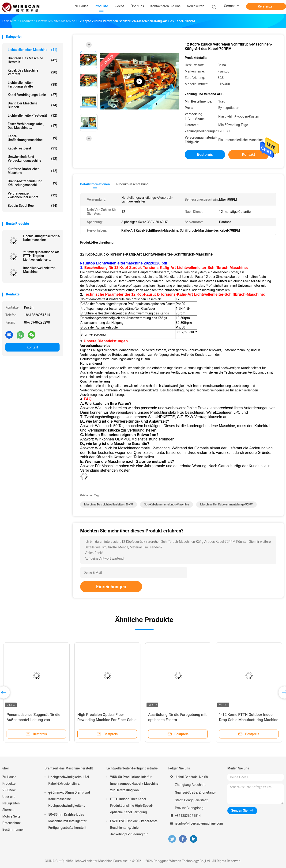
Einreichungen (111, 587)
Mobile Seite (11, 816)
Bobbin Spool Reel (32, 206)
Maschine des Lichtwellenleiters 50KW (109, 505)
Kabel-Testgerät (32, 148)
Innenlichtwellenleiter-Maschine (40, 270)
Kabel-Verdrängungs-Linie (32, 95)
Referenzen (266, 6)
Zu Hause (9, 777)
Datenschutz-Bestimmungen (13, 826)
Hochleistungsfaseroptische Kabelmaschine (41, 238)
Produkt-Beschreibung (132, 184)
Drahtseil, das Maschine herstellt (32, 60)
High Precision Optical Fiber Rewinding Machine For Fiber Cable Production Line (107, 720)
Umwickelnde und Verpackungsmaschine (32, 159)
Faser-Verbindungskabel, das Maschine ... (32, 126)
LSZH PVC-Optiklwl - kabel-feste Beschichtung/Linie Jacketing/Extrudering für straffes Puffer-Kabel (134, 828)
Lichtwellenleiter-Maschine (32, 50)
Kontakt (32, 347)
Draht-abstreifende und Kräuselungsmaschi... (32, 183)
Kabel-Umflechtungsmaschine (32, 138)
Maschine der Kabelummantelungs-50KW (226, 505)
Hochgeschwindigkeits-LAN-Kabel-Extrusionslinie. (69, 780)
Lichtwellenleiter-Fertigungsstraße (32, 84)
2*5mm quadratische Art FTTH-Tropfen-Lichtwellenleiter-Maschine (41, 256)
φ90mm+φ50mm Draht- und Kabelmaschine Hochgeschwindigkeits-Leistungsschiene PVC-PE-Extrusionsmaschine (69, 800)
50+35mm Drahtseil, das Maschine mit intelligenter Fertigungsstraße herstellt (67, 821)
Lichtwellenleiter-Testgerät (32, 115)
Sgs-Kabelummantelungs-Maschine (167, 505)
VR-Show (9, 790)
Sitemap (8, 810)
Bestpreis (205, 155)
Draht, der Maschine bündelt (32, 105)
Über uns (9, 797)
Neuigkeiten (11, 803)
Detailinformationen (95, 184)
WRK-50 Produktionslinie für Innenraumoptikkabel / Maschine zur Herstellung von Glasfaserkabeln (134, 784)
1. (82, 268)
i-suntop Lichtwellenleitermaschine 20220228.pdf (124, 263)
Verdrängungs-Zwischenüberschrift (32, 195)
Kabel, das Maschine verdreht (32, 72)
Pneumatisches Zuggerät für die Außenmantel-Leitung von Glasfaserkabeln (33, 720)
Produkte (9, 784)
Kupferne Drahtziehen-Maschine (32, 171)
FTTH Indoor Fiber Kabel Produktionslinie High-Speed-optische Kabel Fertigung (132, 806)
